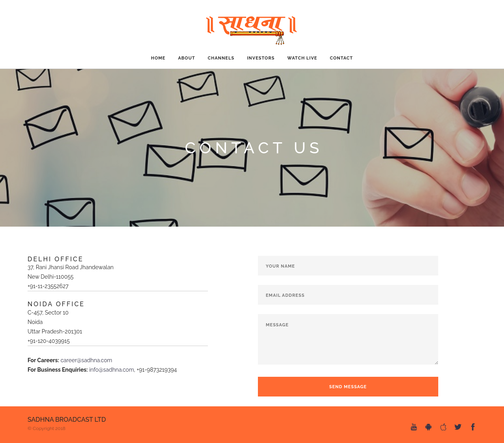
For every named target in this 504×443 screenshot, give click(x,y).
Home (158, 58)
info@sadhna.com (111, 370)
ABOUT (186, 58)
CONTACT (342, 58)
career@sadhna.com (86, 360)
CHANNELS (221, 58)
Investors (261, 58)
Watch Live (302, 58)
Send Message (348, 387)
